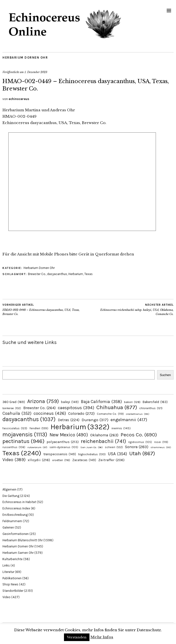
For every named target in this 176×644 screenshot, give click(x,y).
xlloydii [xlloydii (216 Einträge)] (39, 460)
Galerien (8, 527)
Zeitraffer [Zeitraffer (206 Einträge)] (111, 460)
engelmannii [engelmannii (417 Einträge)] (129, 420)
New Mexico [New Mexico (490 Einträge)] (69, 435)
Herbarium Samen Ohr (18, 553)
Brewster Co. (37, 274)
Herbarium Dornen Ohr (25, 57)
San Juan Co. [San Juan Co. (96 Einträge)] (92, 447)
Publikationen (12, 578)
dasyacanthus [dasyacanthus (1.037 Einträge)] (29, 419)
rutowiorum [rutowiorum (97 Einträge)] (37, 447)
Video (6, 597)
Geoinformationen (16, 534)
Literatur (8, 572)
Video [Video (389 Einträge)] (14, 460)
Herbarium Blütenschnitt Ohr (23, 540)
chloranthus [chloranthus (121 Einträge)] (151, 408)
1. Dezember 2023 (36, 72)
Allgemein (9, 489)
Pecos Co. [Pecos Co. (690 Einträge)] (139, 435)
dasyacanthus (57, 274)
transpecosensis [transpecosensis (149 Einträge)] (60, 454)
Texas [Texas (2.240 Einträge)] (22, 453)
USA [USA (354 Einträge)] (117, 454)
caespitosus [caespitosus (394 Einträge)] (76, 408)
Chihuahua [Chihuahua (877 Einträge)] (117, 407)
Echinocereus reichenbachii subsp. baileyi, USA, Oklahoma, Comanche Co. (131, 309)
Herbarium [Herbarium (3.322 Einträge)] (80, 427)
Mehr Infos (102, 637)
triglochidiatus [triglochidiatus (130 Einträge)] (92, 454)
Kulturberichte (13, 559)
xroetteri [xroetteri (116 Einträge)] (61, 460)
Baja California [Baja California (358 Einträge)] (101, 402)
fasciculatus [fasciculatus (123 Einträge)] (15, 428)
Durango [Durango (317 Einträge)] (95, 420)
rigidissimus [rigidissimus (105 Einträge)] (140, 442)
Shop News (10, 584)
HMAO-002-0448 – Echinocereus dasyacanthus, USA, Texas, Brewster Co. (45, 309)
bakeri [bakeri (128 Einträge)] (132, 402)
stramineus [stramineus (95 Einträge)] (161, 447)
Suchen (165, 375)
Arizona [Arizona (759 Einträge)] (43, 401)
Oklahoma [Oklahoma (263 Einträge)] (104, 435)
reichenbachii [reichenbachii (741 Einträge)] (103, 441)
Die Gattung (11, 496)
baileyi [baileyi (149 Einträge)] (70, 402)
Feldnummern (12, 521)
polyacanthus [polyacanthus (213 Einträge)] (63, 442)
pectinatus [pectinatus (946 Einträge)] (23, 441)
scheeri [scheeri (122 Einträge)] (114, 447)
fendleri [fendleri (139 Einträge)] (39, 428)
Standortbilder (13, 591)
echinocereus (19, 99)
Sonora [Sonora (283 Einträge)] (137, 447)
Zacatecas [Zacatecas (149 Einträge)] (84, 460)
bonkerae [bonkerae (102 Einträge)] (12, 408)
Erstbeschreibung (15, 515)
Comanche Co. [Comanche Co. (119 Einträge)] (110, 414)
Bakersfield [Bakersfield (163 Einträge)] (155, 402)
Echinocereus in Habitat (19, 502)
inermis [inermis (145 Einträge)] (121, 428)
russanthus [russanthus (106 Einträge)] (14, 447)
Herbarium (76, 274)
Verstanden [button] (77, 637)
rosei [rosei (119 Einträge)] (161, 442)
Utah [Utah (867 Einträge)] (142, 454)
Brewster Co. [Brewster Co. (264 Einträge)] (39, 408)
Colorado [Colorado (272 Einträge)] (81, 413)
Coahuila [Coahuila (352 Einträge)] (17, 413)
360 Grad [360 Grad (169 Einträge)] (14, 402)
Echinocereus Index (16, 508)
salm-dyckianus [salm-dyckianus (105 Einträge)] (64, 447)
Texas (88, 274)
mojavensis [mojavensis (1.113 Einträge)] (25, 434)
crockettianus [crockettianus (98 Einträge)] (138, 414)
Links (6, 565)
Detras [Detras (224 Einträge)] (69, 420)
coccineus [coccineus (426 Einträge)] (50, 413)
